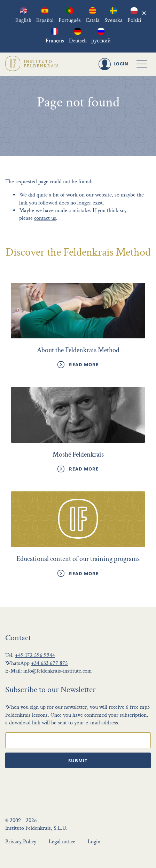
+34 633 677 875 (49, 663)
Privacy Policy (21, 842)
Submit (78, 761)
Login (94, 842)
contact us (45, 218)
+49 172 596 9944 (35, 655)
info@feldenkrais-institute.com (58, 671)
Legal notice (62, 842)
